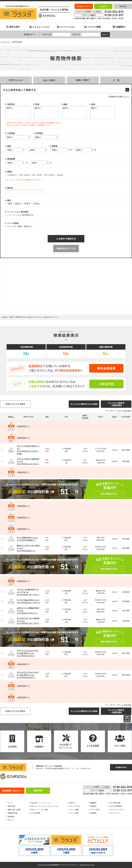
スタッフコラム (75, 806)
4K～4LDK (48, 175)
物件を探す (13, 27)
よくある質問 (35, 813)
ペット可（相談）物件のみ (19, 226)
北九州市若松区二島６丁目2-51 (28, 464)
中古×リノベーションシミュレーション (45, 806)
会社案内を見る (121, 767)
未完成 (35, 204)
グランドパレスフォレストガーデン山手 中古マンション (28, 652)
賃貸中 (26, 204)
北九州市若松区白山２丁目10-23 (28, 603)
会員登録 (11, 816)
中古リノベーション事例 (39, 810)
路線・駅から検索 (14, 810)
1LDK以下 (11, 175)
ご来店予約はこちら (66, 384)
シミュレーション (40, 27)
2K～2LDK (23, 175)
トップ (10, 803)
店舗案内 (119, 27)
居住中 (17, 204)
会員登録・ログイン (84, 6)
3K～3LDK (36, 175)
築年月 (115, 417)
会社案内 (93, 813)
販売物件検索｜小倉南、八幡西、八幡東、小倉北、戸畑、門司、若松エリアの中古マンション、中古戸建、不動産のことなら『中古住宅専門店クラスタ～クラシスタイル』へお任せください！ (18, 14)
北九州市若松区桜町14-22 (26, 551)
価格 (47, 417)
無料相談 (123, 6)
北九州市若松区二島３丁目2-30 (28, 595)
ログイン (11, 820)
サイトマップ (114, 813)
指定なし (18, 108)
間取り (85, 415)
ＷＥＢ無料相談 (115, 803)
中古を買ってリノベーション (41, 803)
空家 (9, 204)
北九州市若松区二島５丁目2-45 (28, 623)
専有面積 (85, 418)
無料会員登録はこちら (66, 368)
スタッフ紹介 (95, 810)
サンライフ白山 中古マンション (28, 600)
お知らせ (72, 803)
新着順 (10, 417)
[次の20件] (127, 411)
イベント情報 (92, 27)
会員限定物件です (23, 426)
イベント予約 (74, 813)
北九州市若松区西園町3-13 (26, 540)
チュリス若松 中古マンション (27, 538)
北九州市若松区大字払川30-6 (27, 613)
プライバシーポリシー (117, 810)
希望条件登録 (13, 813)
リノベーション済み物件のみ (20, 215)
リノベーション (66, 27)
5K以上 (59, 175)
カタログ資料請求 (116, 806)
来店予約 (103, 6)
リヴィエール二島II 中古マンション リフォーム (28, 591)
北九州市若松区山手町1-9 (26, 656)
